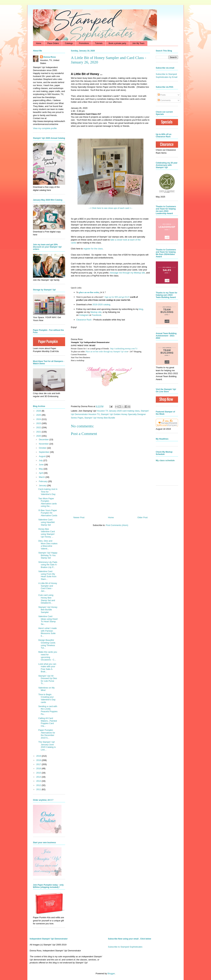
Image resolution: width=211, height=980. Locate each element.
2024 (39, 419)
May (41, 469)
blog (141, 309)
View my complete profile (45, 128)
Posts (162, 95)
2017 (39, 764)
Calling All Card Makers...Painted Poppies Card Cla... (48, 722)
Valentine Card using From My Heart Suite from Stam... (47, 575)
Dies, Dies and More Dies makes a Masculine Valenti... (48, 545)
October (43, 448)
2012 (39, 785)
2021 (39, 432)
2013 (39, 781)
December (44, 439)
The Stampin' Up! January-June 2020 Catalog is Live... (47, 746)
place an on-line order (89, 292)
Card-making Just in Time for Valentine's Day (48, 492)
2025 (39, 415)
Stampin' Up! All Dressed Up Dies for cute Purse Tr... (48, 680)
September (44, 452)
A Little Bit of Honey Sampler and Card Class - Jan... (48, 587)
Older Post (143, 517)
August (43, 456)
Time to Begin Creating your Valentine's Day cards (47, 698)
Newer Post (79, 517)
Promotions (84, 43)
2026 (39, 411)
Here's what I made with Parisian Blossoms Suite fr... (47, 632)
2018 (39, 760)
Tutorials (99, 43)
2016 (39, 768)
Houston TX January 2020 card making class (118, 411)
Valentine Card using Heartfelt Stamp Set (46, 522)
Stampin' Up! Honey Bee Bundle (100, 418)
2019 (39, 756)
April (41, 473)
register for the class (93, 249)
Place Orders (53, 43)
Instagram (84, 315)
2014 (39, 777)
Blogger (111, 973)
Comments (164, 100)
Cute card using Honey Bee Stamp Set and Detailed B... (47, 599)
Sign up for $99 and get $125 (117, 297)
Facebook (97, 315)
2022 (39, 427)
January (43, 485)
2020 (39, 436)
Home (39, 43)
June (42, 465)
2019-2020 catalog (101, 304)
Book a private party (117, 43)
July (41, 460)
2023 (39, 423)
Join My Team (138, 43)
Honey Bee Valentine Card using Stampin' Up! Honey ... (46, 533)
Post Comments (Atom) (117, 525)
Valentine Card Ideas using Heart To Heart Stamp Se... (48, 620)
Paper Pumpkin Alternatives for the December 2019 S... (47, 734)
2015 (39, 773)
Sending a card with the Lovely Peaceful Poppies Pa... (48, 710)
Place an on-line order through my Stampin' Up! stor (106, 352)
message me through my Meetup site (127, 273)
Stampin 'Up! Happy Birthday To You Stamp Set (48, 555)
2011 (39, 789)
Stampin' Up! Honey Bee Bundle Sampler (48, 610)
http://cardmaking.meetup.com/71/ (124, 349)
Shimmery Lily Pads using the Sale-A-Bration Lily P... (48, 565)
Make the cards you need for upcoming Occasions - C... (48, 656)
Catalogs (69, 43)
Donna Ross (50, 57)
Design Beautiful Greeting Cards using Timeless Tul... (47, 644)
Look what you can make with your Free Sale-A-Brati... (47, 668)
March (42, 477)
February (44, 481)
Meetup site (96, 312)
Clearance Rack (84, 320)
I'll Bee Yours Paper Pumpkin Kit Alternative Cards (48, 513)
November (44, 444)
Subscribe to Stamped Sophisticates (125, 947)
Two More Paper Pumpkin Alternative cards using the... (47, 502)
